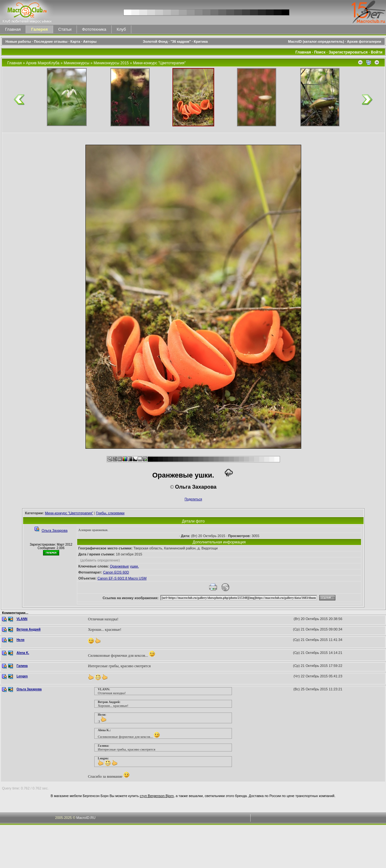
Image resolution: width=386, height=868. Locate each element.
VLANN (22, 619)
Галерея (39, 29)
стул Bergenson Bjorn (157, 796)
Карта (75, 41)
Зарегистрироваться (348, 52)
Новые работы (18, 41)
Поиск (320, 52)
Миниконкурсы (76, 63)
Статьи (65, 29)
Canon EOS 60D (116, 572)
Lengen (22, 676)
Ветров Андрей (28, 629)
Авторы (90, 41)
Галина (22, 666)
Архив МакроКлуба (43, 63)
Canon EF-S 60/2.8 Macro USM (122, 578)
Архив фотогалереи (365, 41)
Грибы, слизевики (110, 513)
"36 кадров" (181, 41)
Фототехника (94, 29)
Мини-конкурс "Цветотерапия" (159, 63)
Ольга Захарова (54, 530)
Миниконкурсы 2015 (111, 63)
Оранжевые (119, 566)
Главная (13, 29)
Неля (20, 640)
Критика (201, 41)
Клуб (121, 29)
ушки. (134, 566)
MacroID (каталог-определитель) (316, 41)
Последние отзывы (51, 41)
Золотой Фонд (155, 41)
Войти (377, 52)
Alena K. (23, 653)
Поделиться (193, 499)
